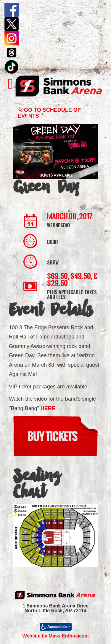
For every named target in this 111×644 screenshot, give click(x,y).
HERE (48, 408)
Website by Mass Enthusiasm (56, 636)
